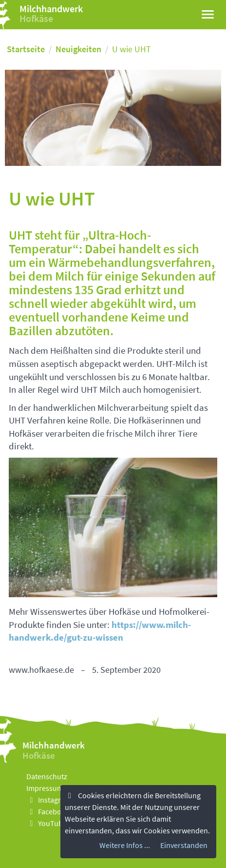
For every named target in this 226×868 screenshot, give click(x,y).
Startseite (26, 49)
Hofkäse (36, 18)
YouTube (47, 823)
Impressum (45, 788)
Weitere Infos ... (125, 845)
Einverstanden (184, 845)
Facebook (48, 811)
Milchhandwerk (51, 9)
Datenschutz (47, 776)
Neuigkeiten (78, 49)
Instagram (49, 800)
